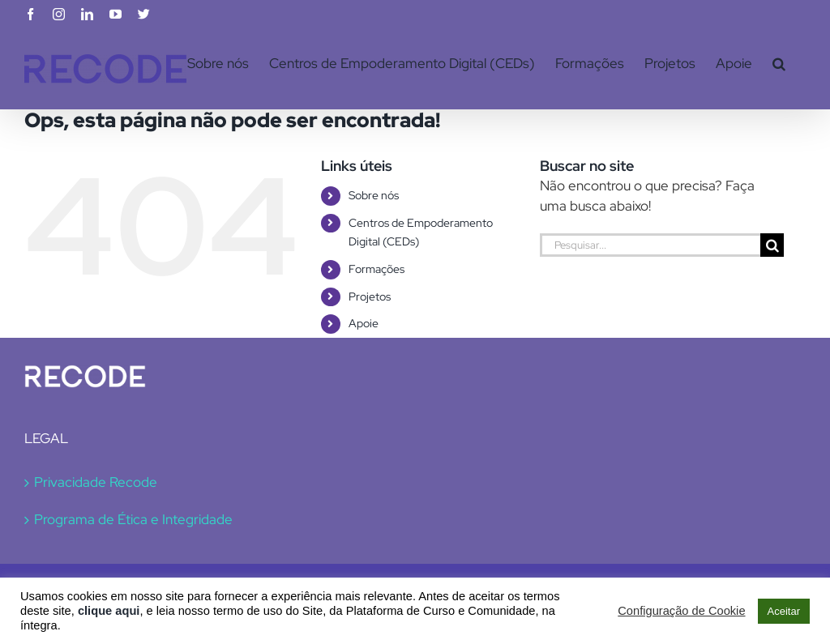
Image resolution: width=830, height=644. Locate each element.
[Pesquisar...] (650, 245)
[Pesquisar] (772, 245)
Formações (376, 269)
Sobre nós (374, 195)
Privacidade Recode (96, 482)
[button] (779, 63)
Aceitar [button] (784, 611)
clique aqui (109, 611)
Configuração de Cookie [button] (681, 611)
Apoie (364, 323)
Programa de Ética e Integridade (133, 519)
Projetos (370, 296)
